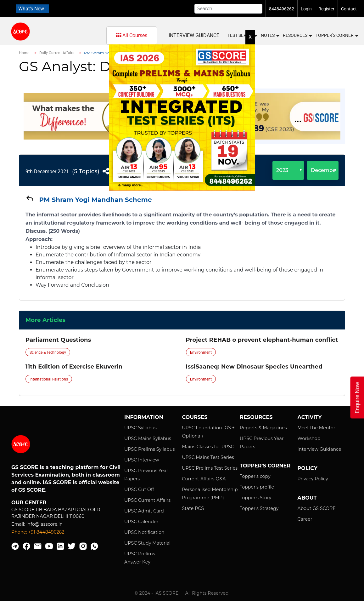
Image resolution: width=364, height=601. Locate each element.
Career (305, 519)
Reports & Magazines (263, 428)
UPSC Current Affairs (147, 500)
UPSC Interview (142, 460)
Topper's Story (255, 498)
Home (24, 53)
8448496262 (282, 9)
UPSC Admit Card (144, 511)
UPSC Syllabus (140, 428)
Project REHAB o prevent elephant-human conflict (262, 340)
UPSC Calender (141, 522)
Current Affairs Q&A (204, 479)
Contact (349, 9)
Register (326, 9)
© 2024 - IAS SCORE (156, 593)
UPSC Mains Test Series (208, 457)
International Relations (49, 379)
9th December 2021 (47, 172)
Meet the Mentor (316, 428)
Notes (270, 36)
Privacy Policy (313, 479)
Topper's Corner (337, 36)
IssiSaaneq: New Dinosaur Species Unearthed (254, 367)
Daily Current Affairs (57, 53)
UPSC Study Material (147, 543)
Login (306, 9)
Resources (297, 36)
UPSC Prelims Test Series (210, 468)
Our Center (29, 503)
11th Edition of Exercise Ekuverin (74, 367)
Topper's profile (257, 487)
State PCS (193, 508)
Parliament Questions (58, 340)
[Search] (228, 9)
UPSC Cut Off (139, 489)
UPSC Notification (144, 532)
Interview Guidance (319, 449)
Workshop (309, 438)
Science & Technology (48, 352)
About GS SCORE (317, 508)
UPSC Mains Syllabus (148, 438)
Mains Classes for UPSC (208, 447)
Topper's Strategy (259, 508)
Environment (201, 352)
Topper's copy (255, 476)
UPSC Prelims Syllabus (150, 449)
